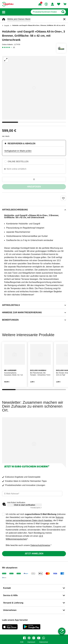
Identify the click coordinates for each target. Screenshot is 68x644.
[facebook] (24, 638)
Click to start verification (24, 505)
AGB (22, 642)
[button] (4, 12)
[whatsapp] (44, 638)
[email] (32, 494)
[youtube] (39, 638)
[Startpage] (8, 4)
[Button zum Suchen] (63, 12)
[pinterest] (29, 638)
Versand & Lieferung (13, 603)
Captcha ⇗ (36, 508)
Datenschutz (44, 642)
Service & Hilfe (10, 595)
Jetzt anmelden (34, 554)
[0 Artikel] (34, 179)
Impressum (31, 642)
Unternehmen (10, 610)
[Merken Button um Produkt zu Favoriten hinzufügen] (63, 198)
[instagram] (34, 638)
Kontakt (7, 588)
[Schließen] (64, 19)
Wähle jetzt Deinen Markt (19, 19)
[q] (45, 12)
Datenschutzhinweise (40, 545)
